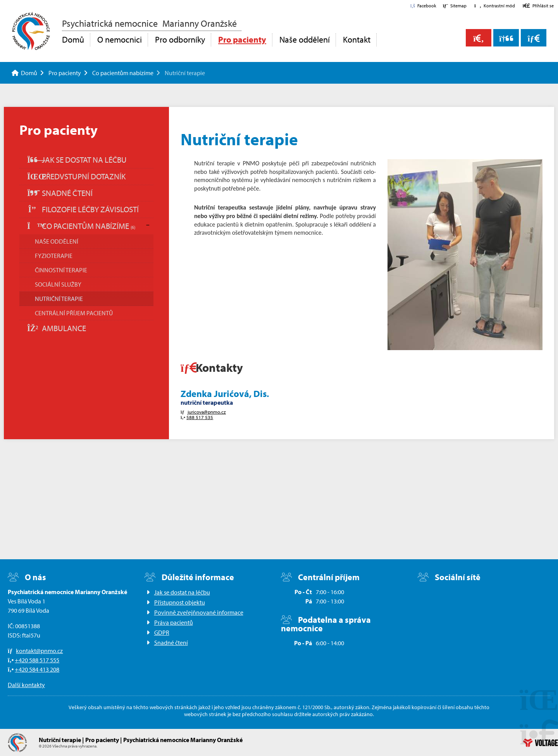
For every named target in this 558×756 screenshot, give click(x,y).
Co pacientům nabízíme (123, 73)
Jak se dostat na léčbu (77, 160)
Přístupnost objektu (180, 602)
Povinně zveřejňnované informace (199, 612)
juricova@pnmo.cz (207, 412)
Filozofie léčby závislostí (83, 209)
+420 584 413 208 (37, 669)
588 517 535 (200, 417)
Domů (31, 31)
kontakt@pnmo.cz (39, 651)
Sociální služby (58, 284)
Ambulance (57, 328)
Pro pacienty (242, 40)
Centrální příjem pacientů (74, 313)
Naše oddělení (305, 40)
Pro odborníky (180, 40)
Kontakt (357, 40)
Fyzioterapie (54, 256)
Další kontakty (26, 685)
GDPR (162, 632)
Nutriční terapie (59, 299)
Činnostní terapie (61, 270)
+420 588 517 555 (37, 660)
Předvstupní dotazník (76, 176)
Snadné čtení (60, 193)
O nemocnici (120, 40)
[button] (494, 6)
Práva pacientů (174, 622)
